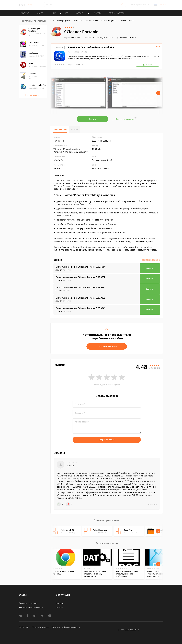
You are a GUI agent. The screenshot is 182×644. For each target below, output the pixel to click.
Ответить (152, 504)
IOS (67, 13)
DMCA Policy (24, 627)
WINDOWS (25, 13)
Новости (97, 13)
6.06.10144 (72, 38)
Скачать (93, 119)
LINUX (53, 13)
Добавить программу (28, 603)
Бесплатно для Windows (103, 38)
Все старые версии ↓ (151, 260)
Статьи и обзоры (117, 13)
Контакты (60, 603)
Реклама (60, 608)
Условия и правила (41, 627)
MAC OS (40, 13)
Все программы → (33, 95)
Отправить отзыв (107, 440)
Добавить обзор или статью (31, 608)
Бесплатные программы (61, 21)
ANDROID (79, 13)
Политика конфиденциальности (66, 627)
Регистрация (144, 5)
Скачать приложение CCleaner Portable (81, 267)
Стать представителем (107, 346)
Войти (134, 5)
